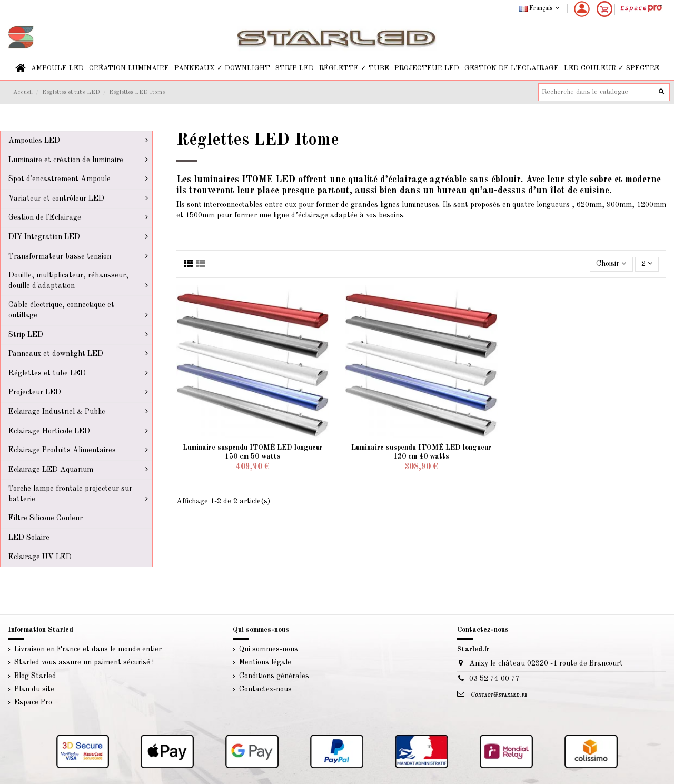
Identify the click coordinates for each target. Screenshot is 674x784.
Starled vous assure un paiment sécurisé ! (84, 662)
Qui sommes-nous (269, 649)
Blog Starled (35, 676)
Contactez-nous (265, 689)
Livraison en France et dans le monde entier (88, 649)
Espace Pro (33, 702)
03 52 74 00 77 (494, 679)
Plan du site (34, 689)
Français (541, 8)
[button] (57, 68)
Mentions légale (265, 662)
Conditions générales (274, 676)
